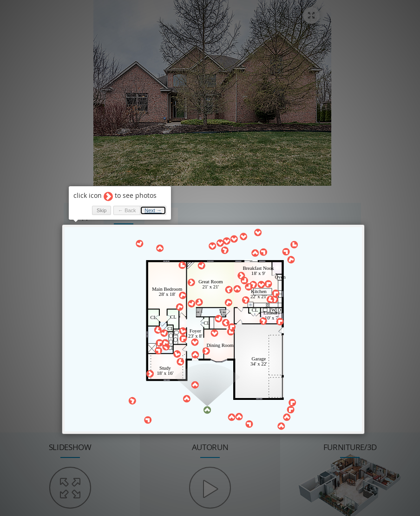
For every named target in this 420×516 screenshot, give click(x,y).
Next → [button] (153, 210)
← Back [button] (127, 210)
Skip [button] (102, 210)
